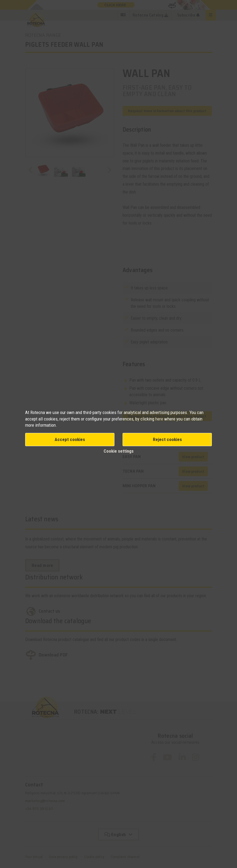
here (160, 419)
